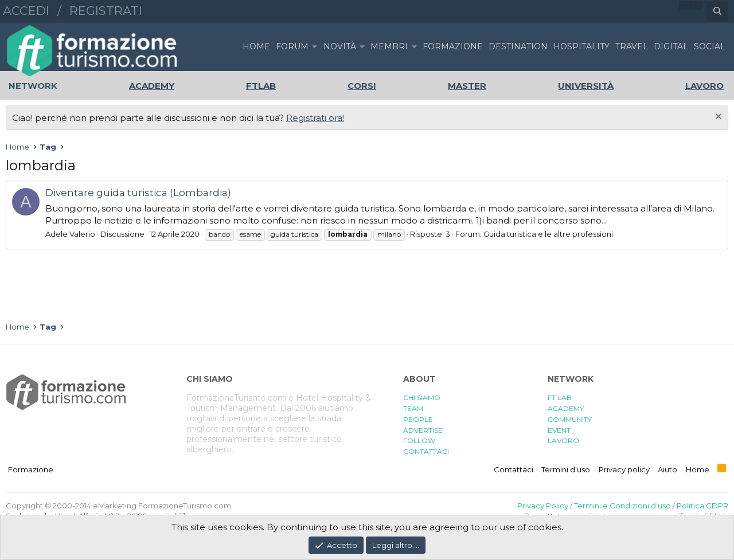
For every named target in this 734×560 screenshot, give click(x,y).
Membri (389, 46)
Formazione (31, 469)
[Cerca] (717, 11)
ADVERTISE (423, 430)
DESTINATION (518, 46)
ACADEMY (566, 408)
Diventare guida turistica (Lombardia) (138, 193)
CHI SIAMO (422, 398)
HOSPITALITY (581, 46)
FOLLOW (419, 440)
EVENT (559, 430)
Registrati (106, 11)
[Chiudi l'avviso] (717, 118)
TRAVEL (632, 46)
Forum (292, 46)
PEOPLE (418, 419)
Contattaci (514, 469)
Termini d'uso (566, 469)
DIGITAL (671, 46)
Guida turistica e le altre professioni (548, 234)
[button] (314, 47)
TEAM (413, 408)
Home (256, 46)
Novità (340, 46)
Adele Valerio (70, 234)
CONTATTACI (426, 451)
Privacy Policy (543, 506)
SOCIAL (710, 46)
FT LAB (560, 398)
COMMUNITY (570, 419)
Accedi (26, 11)
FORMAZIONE (453, 46)
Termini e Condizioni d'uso (622, 506)
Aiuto (667, 469)
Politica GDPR (702, 506)
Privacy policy (624, 469)
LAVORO (563, 440)
